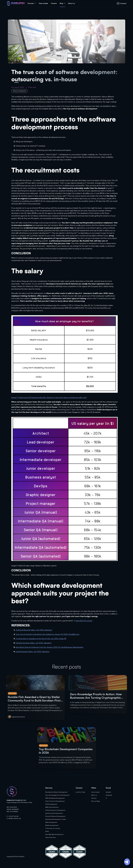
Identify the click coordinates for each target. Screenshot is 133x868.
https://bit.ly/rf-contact (84, 621)
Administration (78, 647)
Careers (54, 3)
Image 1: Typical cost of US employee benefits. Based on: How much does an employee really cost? (49, 397)
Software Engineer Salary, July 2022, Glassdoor (34, 643)
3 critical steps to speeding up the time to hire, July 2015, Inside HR (41, 639)
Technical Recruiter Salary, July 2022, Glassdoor (34, 630)
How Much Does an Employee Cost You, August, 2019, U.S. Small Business (44, 647)
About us (71, 3)
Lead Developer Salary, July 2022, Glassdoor (33, 652)
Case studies (43, 3)
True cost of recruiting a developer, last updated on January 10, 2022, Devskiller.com (48, 634)
